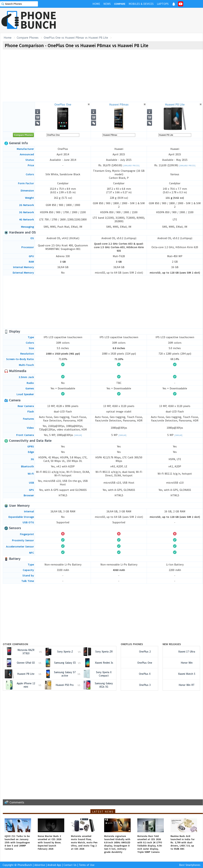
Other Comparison (15, 644)
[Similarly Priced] (131, 166)
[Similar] (78, 435)
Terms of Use (87, 865)
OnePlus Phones (132, 644)
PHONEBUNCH (38, 20)
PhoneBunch (25, 865)
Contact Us (70, 865)
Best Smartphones (190, 865)
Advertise (40, 865)
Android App (54, 865)
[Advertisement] (139, 20)
